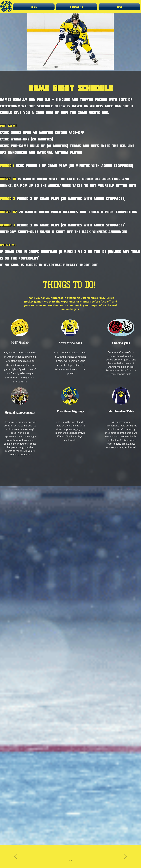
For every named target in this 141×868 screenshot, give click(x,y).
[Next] (125, 856)
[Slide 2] (72, 861)
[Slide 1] (69, 861)
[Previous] (16, 856)
